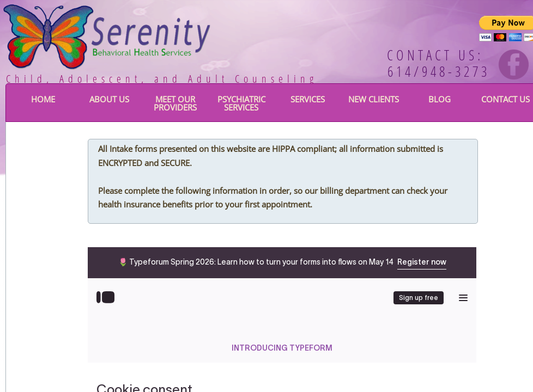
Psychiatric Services (241, 103)
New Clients (374, 99)
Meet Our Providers (175, 103)
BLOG (440, 99)
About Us (109, 99)
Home (43, 99)
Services (308, 99)
